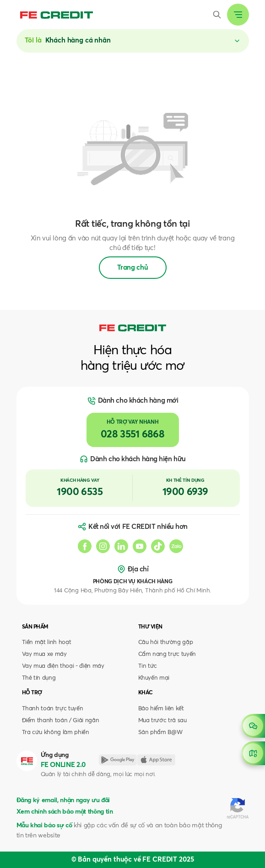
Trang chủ (133, 268)
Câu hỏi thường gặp (166, 642)
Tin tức (148, 666)
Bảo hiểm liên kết (161, 709)
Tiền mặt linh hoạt (47, 642)
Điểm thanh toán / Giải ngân (61, 721)
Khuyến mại (154, 678)
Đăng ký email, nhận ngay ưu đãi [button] (63, 800)
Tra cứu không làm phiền (56, 732)
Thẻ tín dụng (39, 678)
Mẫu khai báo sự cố (44, 825)
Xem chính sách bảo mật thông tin (65, 812)
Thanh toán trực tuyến (53, 709)
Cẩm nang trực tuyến (167, 654)
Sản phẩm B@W (160, 732)
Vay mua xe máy (44, 654)
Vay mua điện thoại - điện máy (63, 666)
